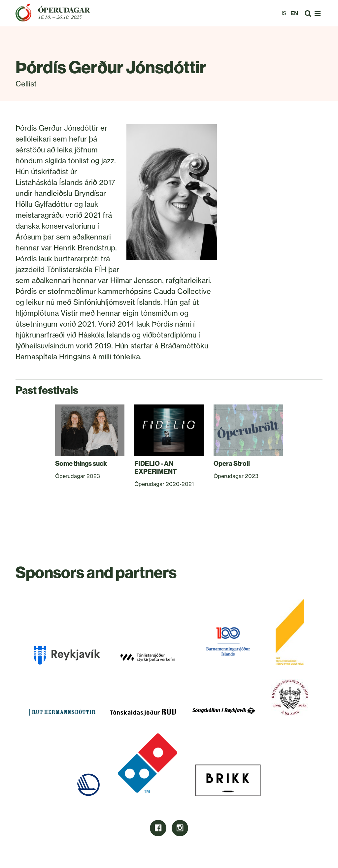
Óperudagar (64, 10)
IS (284, 13)
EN (294, 13)
